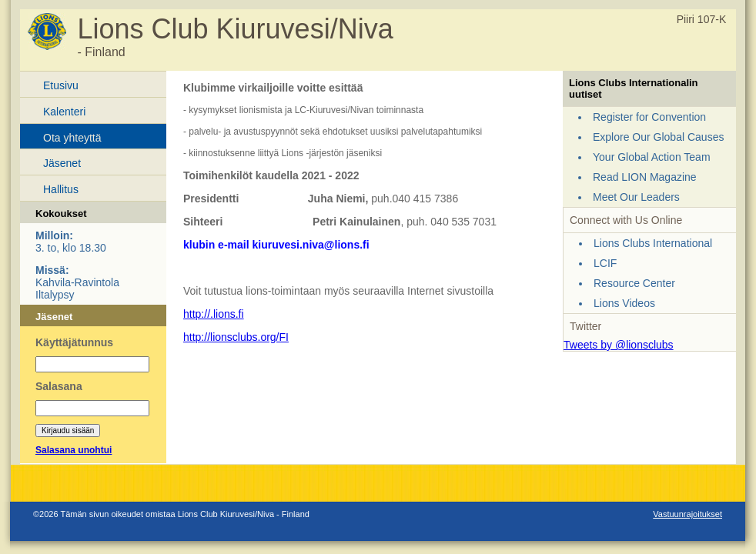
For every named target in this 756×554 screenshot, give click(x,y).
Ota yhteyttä (72, 138)
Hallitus (61, 189)
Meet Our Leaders (636, 197)
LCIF (605, 263)
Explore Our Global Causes (658, 137)
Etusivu (61, 85)
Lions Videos (624, 303)
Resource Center (634, 283)
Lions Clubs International (653, 243)
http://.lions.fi (214, 314)
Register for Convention (649, 117)
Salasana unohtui (74, 450)
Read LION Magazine (645, 177)
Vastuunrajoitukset (687, 514)
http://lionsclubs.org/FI (236, 337)
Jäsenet (62, 163)
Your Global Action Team (652, 157)
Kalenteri (64, 112)
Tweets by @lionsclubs (619, 345)
